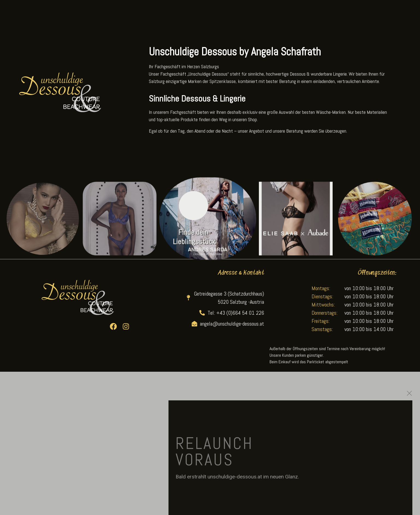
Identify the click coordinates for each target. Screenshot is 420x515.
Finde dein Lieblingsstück (194, 245)
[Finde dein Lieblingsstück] (193, 213)
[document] (210, 443)
